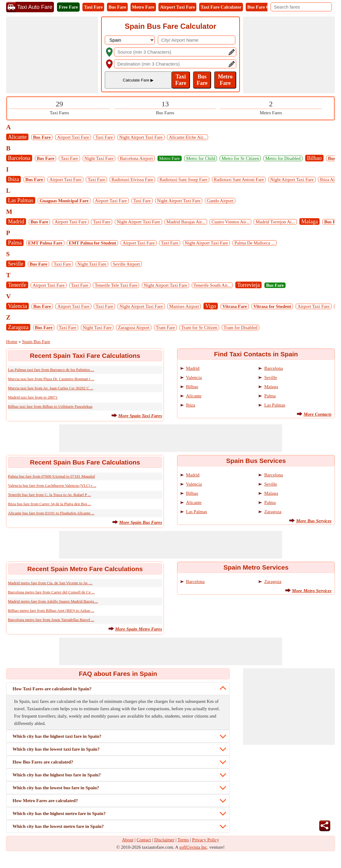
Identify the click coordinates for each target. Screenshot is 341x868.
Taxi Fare (93, 7)
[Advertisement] (52, 55)
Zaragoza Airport (134, 328)
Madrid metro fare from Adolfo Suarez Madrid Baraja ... (53, 601)
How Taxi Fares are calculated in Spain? (52, 689)
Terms (183, 840)
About (128, 840)
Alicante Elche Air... (188, 137)
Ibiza (13, 179)
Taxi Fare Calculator (221, 7)
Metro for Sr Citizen (240, 158)
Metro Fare (143, 7)
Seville (16, 264)
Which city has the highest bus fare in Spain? (57, 775)
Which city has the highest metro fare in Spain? (59, 813)
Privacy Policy (206, 840)
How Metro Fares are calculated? (45, 801)
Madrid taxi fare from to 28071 (33, 397)
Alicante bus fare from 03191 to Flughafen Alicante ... (51, 513)
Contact (144, 840)
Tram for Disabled (241, 328)
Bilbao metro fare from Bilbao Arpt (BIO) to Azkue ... (51, 610)
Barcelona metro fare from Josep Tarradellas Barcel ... (51, 620)
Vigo (211, 306)
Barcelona (19, 158)
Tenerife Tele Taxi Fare (116, 285)
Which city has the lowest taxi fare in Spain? (56, 749)
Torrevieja (248, 285)
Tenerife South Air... (212, 285)
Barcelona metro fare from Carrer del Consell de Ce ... (51, 592)
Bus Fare (117, 7)
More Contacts (318, 414)
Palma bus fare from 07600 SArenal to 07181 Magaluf (51, 476)
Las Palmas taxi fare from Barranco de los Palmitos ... (51, 370)
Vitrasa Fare (235, 306)
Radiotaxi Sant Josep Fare (184, 180)
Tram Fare (165, 328)
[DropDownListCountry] (130, 40)
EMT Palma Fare (45, 243)
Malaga (309, 222)
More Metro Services (312, 591)
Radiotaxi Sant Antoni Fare (239, 180)
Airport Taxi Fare (177, 7)
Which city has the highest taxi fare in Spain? (57, 736)
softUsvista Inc (193, 847)
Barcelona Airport (136, 158)
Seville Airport (126, 264)
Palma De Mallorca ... (255, 243)
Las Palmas (21, 200)
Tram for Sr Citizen (199, 328)
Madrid (16, 222)
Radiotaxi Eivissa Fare (132, 180)
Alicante (17, 137)
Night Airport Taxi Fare (141, 137)
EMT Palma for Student (92, 243)
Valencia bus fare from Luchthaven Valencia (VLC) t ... (52, 485)
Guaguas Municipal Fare (64, 201)
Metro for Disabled (283, 158)
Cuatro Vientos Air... (230, 222)
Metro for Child (201, 158)
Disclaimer (164, 840)
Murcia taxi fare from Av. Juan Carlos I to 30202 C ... (51, 388)
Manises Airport (184, 306)
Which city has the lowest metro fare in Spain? (58, 826)
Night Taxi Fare (99, 158)
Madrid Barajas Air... (186, 222)
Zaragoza (18, 327)
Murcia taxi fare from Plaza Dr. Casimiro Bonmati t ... (51, 379)
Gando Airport (220, 201)
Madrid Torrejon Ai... (275, 222)
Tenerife (17, 285)
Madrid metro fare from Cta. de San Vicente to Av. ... (50, 583)
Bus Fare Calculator (267, 7)
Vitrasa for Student (272, 306)
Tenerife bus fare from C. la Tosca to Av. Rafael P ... (49, 495)
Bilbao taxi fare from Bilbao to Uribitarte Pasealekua (50, 406)
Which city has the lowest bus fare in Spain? (56, 788)
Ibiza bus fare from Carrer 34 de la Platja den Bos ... (49, 504)
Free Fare (68, 7)
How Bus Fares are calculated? (43, 762)
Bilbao (314, 158)
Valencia (17, 306)
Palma (15, 243)
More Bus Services (314, 521)
